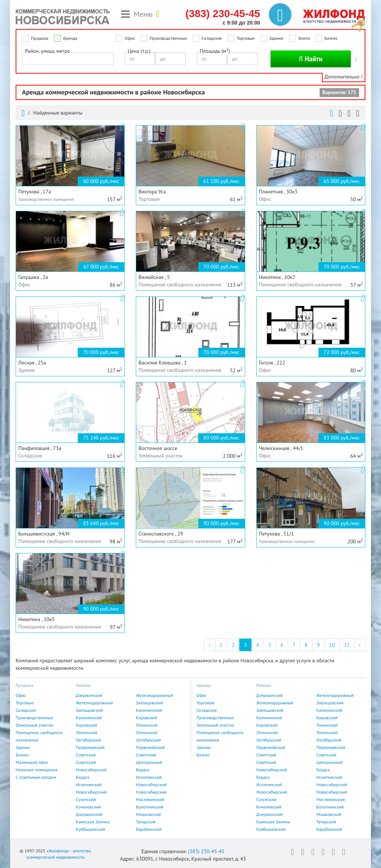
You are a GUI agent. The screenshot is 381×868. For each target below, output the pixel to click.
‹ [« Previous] (209, 645)
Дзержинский (89, 695)
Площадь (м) (215, 51)
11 (347, 645)
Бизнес (331, 38)
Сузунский (86, 799)
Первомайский (90, 747)
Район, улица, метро (47, 51)
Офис (130, 38)
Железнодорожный (154, 695)
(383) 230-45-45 (206, 851)
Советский (86, 755)
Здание (276, 38)
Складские (212, 38)
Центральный (149, 762)
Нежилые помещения (36, 770)
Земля (304, 38)
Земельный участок (34, 725)
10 (332, 645)
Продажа (40, 38)
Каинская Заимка (93, 822)
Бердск (143, 770)
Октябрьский (88, 740)
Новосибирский (91, 770)
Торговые (246, 38)
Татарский (146, 822)
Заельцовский (149, 703)
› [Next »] (360, 645)
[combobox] (68, 59)
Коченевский (89, 807)
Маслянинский (150, 799)
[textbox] (26, 58)
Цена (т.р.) (139, 51)
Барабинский (149, 829)
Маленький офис (32, 762)
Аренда (70, 38)
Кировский (146, 718)
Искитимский (149, 777)
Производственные (168, 38)
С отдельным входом (36, 777)
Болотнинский (150, 807)
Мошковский (148, 814)
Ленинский (146, 725)
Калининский (149, 710)
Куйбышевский (91, 829)
